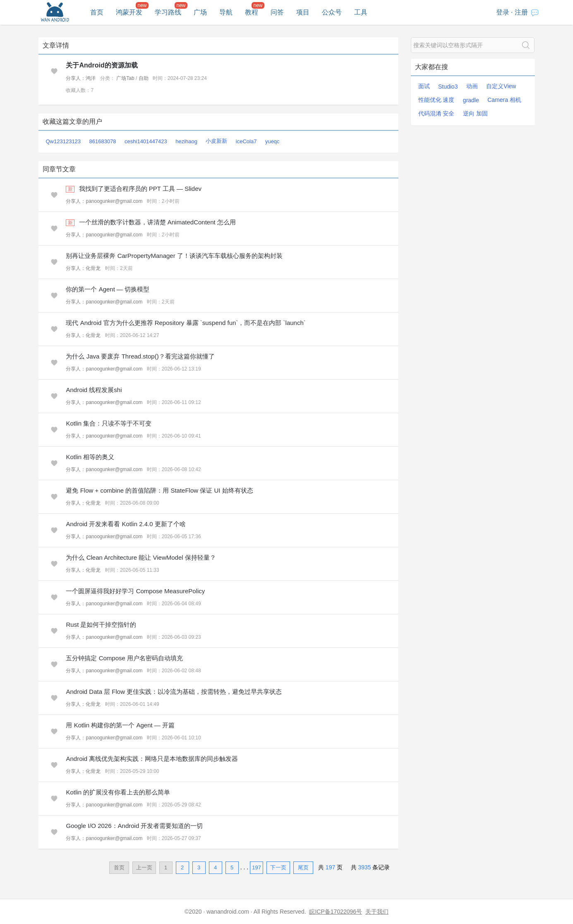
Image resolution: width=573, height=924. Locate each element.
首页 (97, 12)
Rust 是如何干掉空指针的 (101, 624)
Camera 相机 (504, 100)
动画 (472, 86)
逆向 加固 (475, 113)
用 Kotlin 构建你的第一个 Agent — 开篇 (120, 725)
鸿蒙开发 (129, 12)
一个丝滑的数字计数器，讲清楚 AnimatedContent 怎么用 (157, 222)
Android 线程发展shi (94, 390)
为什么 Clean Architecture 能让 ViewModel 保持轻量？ (141, 557)
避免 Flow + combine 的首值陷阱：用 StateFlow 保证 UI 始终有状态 (159, 490)
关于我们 (377, 912)
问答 (277, 12)
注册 (521, 12)
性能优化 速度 (436, 100)
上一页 (144, 867)
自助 (144, 78)
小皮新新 (216, 141)
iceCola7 (246, 141)
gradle (471, 100)
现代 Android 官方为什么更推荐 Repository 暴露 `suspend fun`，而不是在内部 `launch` (186, 323)
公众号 (332, 12)
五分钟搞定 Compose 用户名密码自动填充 (124, 658)
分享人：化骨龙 (83, 268)
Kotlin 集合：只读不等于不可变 (109, 423)
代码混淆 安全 (436, 113)
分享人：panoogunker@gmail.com (104, 201)
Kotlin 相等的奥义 (90, 457)
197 (257, 867)
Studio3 (448, 87)
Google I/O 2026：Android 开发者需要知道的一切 (134, 826)
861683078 (103, 141)
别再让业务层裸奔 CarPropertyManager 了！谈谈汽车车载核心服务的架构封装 (174, 256)
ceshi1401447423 (146, 141)
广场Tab (125, 78)
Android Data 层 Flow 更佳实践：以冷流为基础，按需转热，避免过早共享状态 (174, 692)
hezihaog (186, 141)
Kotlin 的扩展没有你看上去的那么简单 (118, 792)
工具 (361, 12)
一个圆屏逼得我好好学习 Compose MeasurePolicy (135, 591)
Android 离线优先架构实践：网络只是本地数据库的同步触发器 (152, 759)
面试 (424, 86)
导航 (226, 12)
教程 (252, 12)
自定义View (501, 86)
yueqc (272, 141)
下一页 (278, 867)
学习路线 (168, 12)
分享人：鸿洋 (81, 78)
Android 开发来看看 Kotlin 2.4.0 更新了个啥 (126, 524)
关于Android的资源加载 (102, 65)
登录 (503, 12)
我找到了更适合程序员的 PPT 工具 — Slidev (140, 189)
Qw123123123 (64, 141)
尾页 (303, 867)
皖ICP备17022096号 (336, 912)
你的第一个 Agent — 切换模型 (108, 289)
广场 (200, 12)
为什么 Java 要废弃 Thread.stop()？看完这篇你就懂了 (140, 356)
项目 (303, 12)
